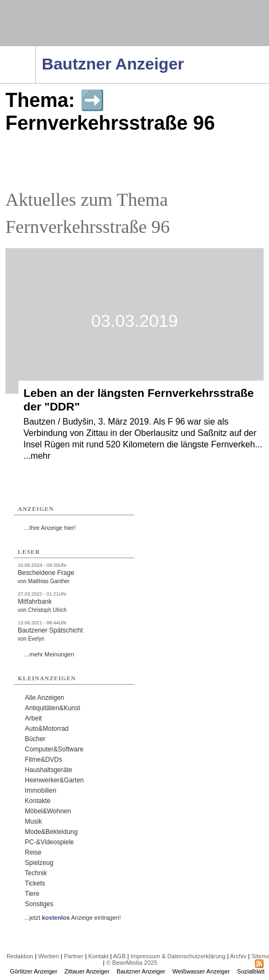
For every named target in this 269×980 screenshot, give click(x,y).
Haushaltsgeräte (49, 770)
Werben (48, 956)
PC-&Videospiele (50, 842)
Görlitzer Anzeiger (33, 971)
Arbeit (33, 718)
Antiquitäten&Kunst (53, 708)
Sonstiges (39, 904)
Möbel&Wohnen (48, 811)
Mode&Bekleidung (51, 832)
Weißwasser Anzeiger (201, 971)
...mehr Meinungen (49, 654)
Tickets (35, 883)
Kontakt (98, 956)
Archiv (238, 956)
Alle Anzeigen (45, 698)
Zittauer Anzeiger (87, 971)
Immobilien (41, 791)
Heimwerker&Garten (55, 780)
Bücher (35, 739)
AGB (120, 956)
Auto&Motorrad (47, 729)
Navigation (36, 49)
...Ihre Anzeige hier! (50, 528)
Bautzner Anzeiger (141, 971)
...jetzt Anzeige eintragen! (73, 918)
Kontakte (38, 801)
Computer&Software (54, 749)
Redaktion (20, 956)
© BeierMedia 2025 (132, 963)
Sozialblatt (251, 971)
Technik (36, 873)
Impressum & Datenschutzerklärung (178, 956)
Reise (33, 852)
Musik (33, 821)
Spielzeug (39, 863)
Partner (74, 956)
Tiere (32, 894)
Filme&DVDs (44, 760)
